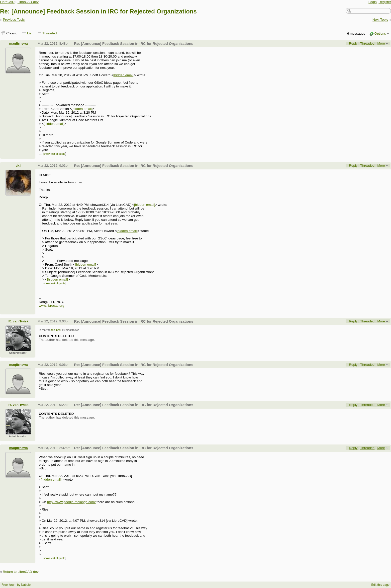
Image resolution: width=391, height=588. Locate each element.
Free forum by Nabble (16, 585)
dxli (18, 166)
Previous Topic (14, 20)
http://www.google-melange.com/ (71, 502)
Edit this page (380, 585)
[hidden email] (124, 75)
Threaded (50, 33)
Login (373, 2)
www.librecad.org (51, 306)
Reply (353, 43)
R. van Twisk (18, 321)
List (30, 33)
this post (56, 330)
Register (385, 2)
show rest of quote (54, 154)
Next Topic (380, 20)
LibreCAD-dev (28, 2)
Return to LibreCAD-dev (21, 572)
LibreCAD (7, 2)
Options (380, 34)
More (381, 43)
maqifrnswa (19, 43)
